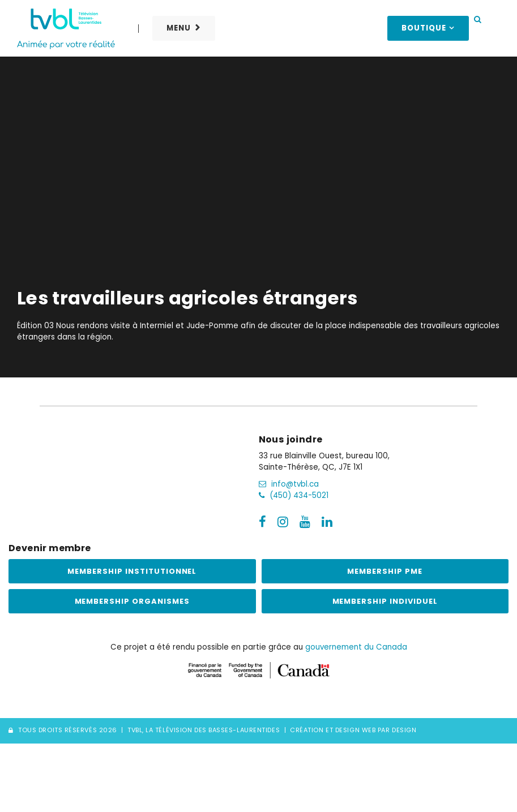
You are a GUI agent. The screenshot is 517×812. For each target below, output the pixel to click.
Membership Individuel (385, 601)
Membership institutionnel (132, 571)
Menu (179, 28)
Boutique (424, 28)
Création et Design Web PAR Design (353, 731)
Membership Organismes (132, 601)
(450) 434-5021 (294, 495)
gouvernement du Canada (356, 647)
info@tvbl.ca (289, 484)
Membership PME (385, 571)
